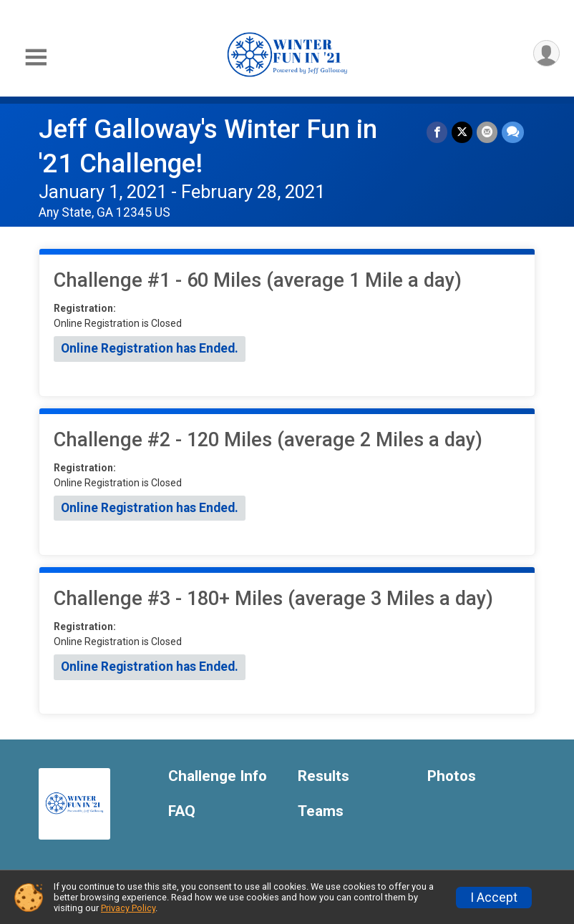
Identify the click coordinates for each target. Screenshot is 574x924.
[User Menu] (546, 53)
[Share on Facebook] (437, 132)
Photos (452, 776)
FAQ (182, 811)
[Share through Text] (513, 132)
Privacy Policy (128, 908)
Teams (321, 811)
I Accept (494, 898)
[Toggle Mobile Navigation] (36, 58)
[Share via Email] (487, 132)
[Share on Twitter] (462, 132)
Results (324, 776)
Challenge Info (218, 776)
